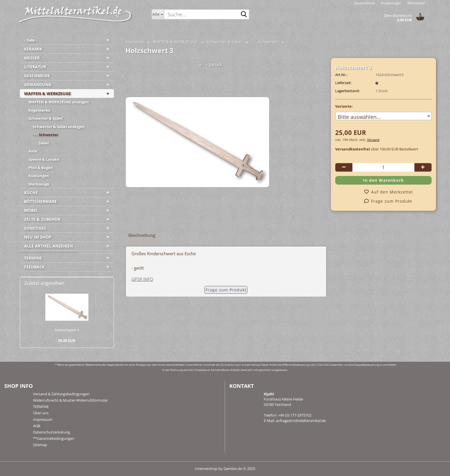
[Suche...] (158, 14)
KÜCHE (31, 192)
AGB (37, 426)
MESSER (32, 58)
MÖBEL (31, 210)
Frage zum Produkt (226, 290)
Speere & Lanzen (44, 159)
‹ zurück (214, 64)
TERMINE (33, 258)
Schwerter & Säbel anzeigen (59, 127)
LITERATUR (35, 67)
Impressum (43, 419)
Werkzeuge (39, 184)
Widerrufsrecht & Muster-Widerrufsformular (70, 400)
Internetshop (206, 469)
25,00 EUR (67, 340)
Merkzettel (416, 3)
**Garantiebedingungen (54, 438)
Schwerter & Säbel (45, 118)
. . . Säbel (41, 143)
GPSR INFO (142, 279)
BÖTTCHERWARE (40, 201)
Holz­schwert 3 (67, 330)
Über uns (41, 413)
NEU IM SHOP (38, 237)
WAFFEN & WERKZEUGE (47, 93)
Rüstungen (39, 176)
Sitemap (40, 445)
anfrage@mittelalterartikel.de (301, 421)
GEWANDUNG (38, 85)
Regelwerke (39, 110)
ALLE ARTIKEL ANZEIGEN (49, 246)
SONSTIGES (35, 228)
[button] (364, 3)
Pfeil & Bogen (41, 168)
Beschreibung (142, 235)
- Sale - (31, 40)
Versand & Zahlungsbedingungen (61, 394)
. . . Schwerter (45, 135)
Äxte (33, 151)
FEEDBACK (34, 267)
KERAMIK (33, 49)
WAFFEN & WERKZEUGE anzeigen (59, 102)
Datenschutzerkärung (52, 432)
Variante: (344, 106)
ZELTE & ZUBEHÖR (42, 219)
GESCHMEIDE (37, 76)
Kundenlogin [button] (391, 3)
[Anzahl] (383, 167)
